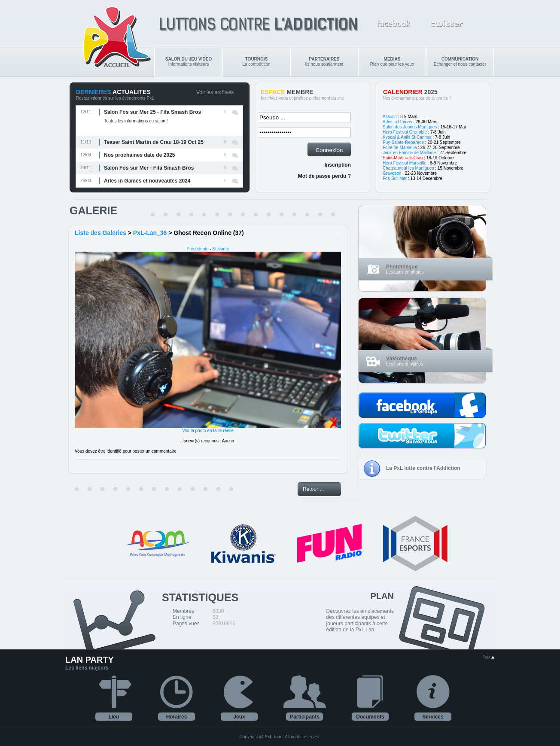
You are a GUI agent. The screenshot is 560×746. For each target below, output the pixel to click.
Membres (183, 611)
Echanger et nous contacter (460, 62)
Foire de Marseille (400, 148)
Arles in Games (397, 122)
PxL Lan (273, 737)
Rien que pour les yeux (392, 62)
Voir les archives (215, 92)
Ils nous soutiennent (324, 62)
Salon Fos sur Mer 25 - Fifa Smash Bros (152, 112)
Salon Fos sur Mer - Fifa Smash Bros (149, 168)
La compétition (256, 62)
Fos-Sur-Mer (395, 178)
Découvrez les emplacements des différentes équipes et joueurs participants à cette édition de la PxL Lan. (360, 620)
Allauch (390, 117)
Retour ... (313, 489)
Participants (305, 717)
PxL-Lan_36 (150, 233)
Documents (370, 717)
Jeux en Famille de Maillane (409, 153)
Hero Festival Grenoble (405, 132)
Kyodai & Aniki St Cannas (407, 137)
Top (489, 657)
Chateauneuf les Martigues (408, 168)
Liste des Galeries (100, 233)
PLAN (382, 596)
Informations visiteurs (189, 62)
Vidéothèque (402, 359)
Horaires (177, 717)
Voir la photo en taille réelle (208, 431)
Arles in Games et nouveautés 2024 (147, 181)
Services (433, 717)
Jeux (239, 717)
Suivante (221, 249)
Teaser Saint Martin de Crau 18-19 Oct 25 (154, 142)
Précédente (198, 249)
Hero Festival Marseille (405, 163)
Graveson (392, 173)
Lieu (114, 717)
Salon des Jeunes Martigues (410, 127)
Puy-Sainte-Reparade (403, 142)
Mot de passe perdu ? (324, 176)
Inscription (338, 165)
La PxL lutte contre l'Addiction (423, 468)
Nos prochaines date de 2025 (139, 155)
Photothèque (402, 267)
